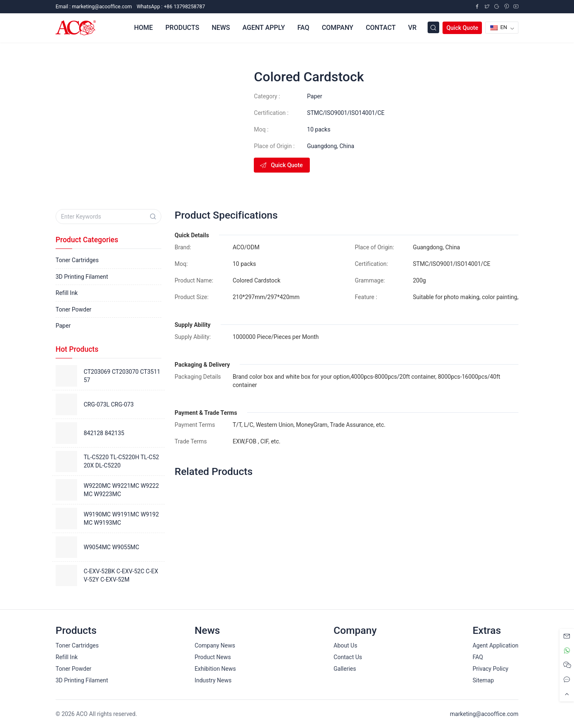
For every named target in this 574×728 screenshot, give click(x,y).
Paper (314, 96)
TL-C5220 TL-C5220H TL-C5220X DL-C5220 (122, 461)
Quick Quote (462, 28)
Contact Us (348, 657)
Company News (215, 645)
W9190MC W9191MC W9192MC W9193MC (121, 519)
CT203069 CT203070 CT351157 (122, 376)
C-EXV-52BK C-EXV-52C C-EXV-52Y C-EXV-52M (121, 575)
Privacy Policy (490, 669)
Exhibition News (215, 669)
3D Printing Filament (82, 277)
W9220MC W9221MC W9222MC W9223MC (121, 490)
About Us (345, 645)
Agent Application (495, 645)
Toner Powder (73, 309)
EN (499, 27)
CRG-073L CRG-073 (109, 404)
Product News (213, 657)
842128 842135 (104, 433)
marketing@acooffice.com (484, 714)
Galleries (345, 669)
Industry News (213, 680)
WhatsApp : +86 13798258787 (171, 7)
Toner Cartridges (77, 260)
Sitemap (483, 680)
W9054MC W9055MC (112, 547)
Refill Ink (67, 293)
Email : (94, 7)
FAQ (478, 657)
